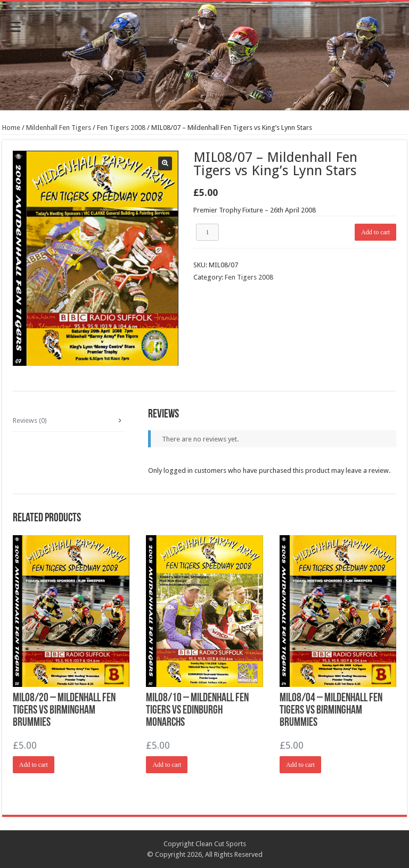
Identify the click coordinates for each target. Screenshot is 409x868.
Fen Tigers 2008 (121, 128)
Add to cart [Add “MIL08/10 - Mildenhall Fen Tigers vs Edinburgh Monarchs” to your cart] (167, 765)
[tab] (69, 421)
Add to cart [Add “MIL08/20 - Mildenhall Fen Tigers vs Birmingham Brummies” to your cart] (34, 765)
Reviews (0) (30, 420)
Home (11, 128)
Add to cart (375, 232)
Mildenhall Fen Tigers (59, 128)
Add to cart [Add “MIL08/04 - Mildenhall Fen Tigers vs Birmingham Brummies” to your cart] (300, 765)
